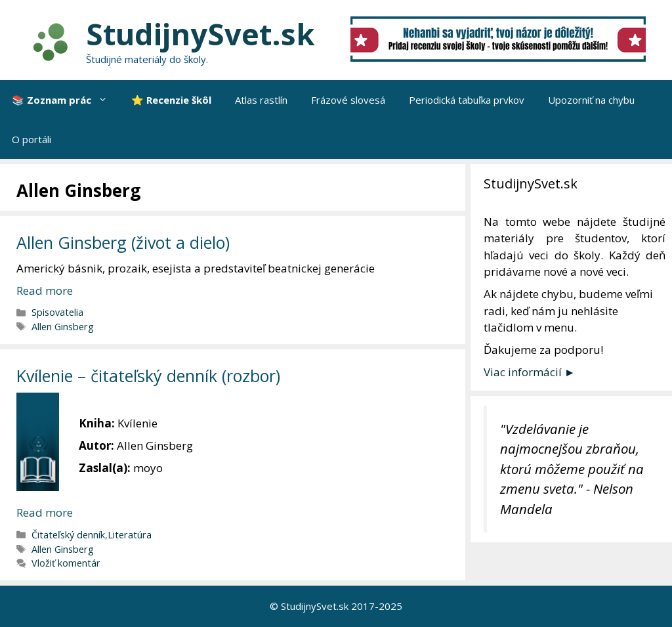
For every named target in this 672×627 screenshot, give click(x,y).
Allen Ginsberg (63, 327)
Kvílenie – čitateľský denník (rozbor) (148, 376)
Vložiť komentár (66, 563)
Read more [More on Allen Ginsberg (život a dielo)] (45, 291)
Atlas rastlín (261, 100)
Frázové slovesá (348, 100)
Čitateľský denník (68, 535)
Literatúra (130, 535)
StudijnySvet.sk (200, 34)
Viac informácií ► (530, 372)
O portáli (31, 139)
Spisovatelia (57, 312)
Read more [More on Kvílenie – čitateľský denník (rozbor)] (45, 512)
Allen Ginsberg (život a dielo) (123, 242)
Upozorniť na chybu (591, 100)
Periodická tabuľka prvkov (467, 100)
